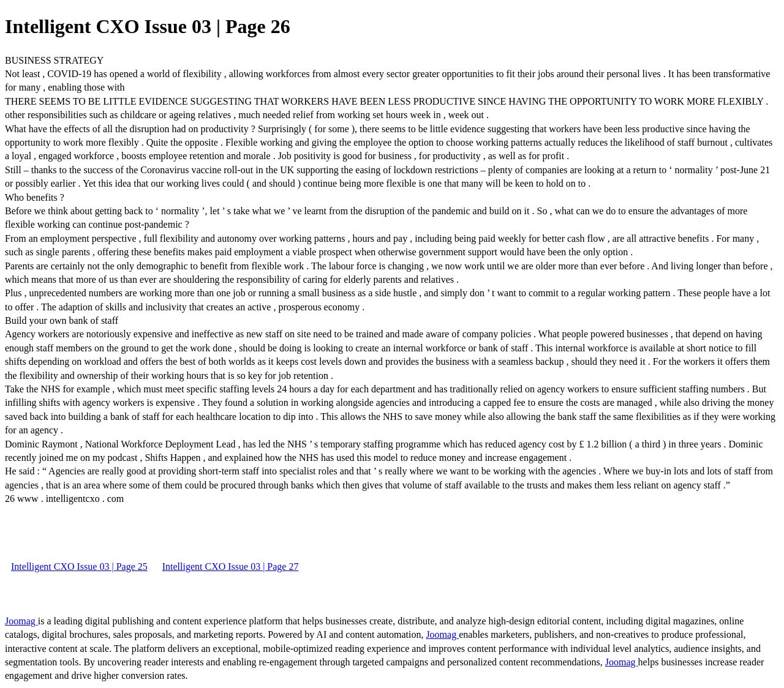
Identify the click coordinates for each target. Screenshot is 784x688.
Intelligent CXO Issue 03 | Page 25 (79, 566)
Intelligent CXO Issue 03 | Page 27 (231, 566)
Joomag (21, 621)
